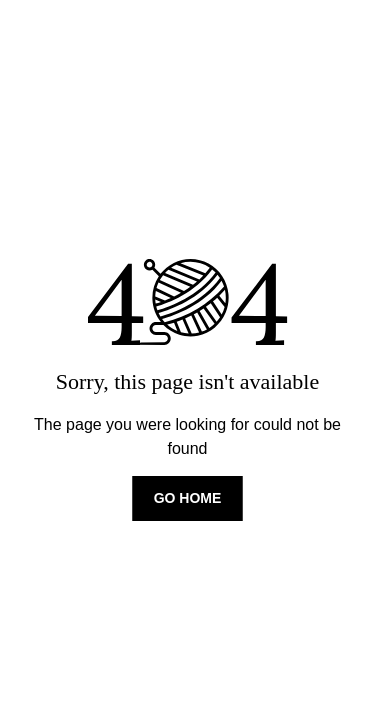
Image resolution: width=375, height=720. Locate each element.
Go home (188, 498)
